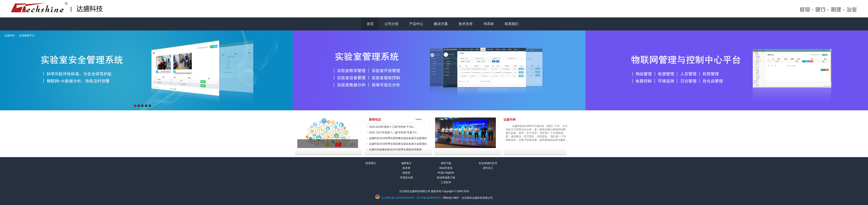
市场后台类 (406, 178)
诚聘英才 (406, 163)
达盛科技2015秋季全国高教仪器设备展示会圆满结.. (399, 144)
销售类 (406, 173)
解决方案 (441, 24)
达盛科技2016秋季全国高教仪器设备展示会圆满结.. (399, 138)
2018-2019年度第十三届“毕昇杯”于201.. (392, 127)
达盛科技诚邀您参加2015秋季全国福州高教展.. (396, 150)
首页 (370, 24)
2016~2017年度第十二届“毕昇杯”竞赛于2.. (393, 133)
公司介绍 (391, 24)
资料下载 (446, 163)
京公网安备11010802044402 (398, 198)
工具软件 (446, 182)
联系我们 (512, 24)
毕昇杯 (489, 24)
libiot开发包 (446, 168)
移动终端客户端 (446, 178)
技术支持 (466, 24)
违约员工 (488, 168)
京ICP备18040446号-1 (429, 198)
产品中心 (416, 24)
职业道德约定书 (488, 163)
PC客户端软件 (446, 173)
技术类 (406, 168)
